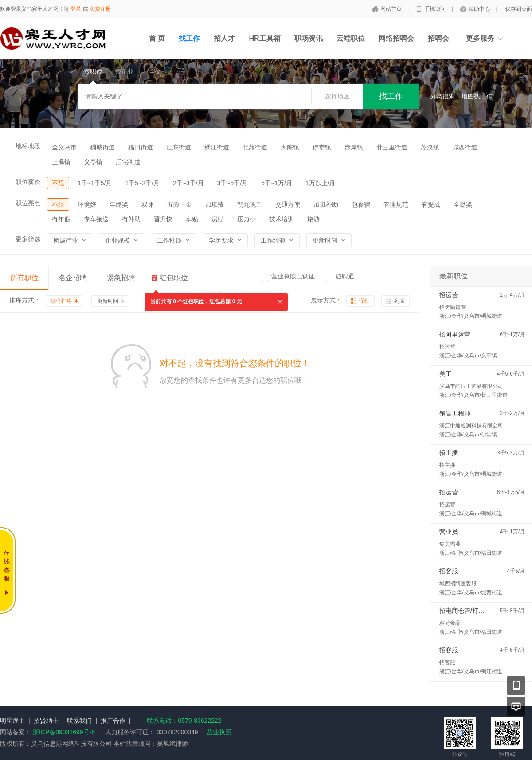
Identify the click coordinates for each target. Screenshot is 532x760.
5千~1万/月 (277, 183)
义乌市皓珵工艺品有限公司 (471, 386)
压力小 (246, 219)
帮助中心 (480, 9)
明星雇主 (12, 721)
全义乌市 (64, 147)
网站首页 (392, 9)
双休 (148, 204)
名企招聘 (73, 278)
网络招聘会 (396, 38)
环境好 (87, 204)
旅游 (313, 219)
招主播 (449, 453)
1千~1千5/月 (95, 183)
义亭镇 (93, 162)
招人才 (224, 38)
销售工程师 (455, 413)
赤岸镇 (354, 147)
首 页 (157, 38)
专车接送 (96, 219)
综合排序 (61, 301)
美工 (446, 374)
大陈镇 (290, 147)
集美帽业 (450, 544)
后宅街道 (128, 162)
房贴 (218, 219)
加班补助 (326, 204)
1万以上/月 (321, 183)
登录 (76, 9)
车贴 (192, 219)
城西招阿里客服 (458, 584)
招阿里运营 (455, 334)
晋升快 (163, 219)
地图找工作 (477, 96)
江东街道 (179, 147)
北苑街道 (255, 147)
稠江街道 (217, 147)
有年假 (61, 219)
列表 (399, 301)
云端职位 (351, 38)
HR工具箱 (264, 38)
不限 (58, 183)
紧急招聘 (121, 278)
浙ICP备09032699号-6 (64, 732)
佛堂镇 (322, 147)
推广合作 (113, 721)
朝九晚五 (250, 204)
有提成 (431, 204)
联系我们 (79, 721)
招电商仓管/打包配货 (468, 611)
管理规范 (396, 204)
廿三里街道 (392, 147)
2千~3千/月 (188, 183)
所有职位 (24, 278)
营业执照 (219, 732)
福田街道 (141, 147)
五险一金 (180, 204)
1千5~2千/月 (142, 183)
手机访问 (436, 9)
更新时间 (108, 301)
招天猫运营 (453, 307)
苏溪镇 (430, 147)
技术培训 (282, 219)
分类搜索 (442, 96)
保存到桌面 (519, 9)
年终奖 (119, 204)
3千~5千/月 (233, 183)
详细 (364, 301)
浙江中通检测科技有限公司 (471, 426)
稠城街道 (102, 147)
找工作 (189, 38)
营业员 (449, 532)
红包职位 (174, 278)
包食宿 (361, 204)
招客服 (449, 571)
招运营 (449, 295)
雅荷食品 (450, 623)
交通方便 (288, 204)
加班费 (215, 204)
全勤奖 (463, 204)
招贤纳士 (46, 721)
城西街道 (465, 147)
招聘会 (438, 38)
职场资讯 (309, 38)
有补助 (131, 219)
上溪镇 (61, 162)
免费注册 (100, 9)
